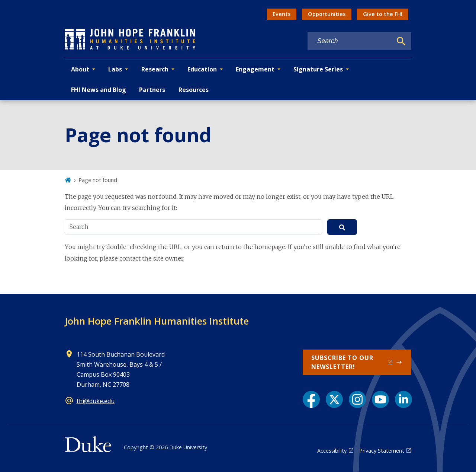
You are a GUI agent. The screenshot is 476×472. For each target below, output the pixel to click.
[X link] (334, 399)
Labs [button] (115, 69)
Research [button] (155, 69)
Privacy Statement (382, 451)
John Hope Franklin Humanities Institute (157, 321)
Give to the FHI (383, 14)
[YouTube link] (380, 399)
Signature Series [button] (318, 69)
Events (282, 14)
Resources (194, 90)
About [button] (80, 69)
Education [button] (202, 69)
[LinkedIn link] (403, 399)
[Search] (401, 41)
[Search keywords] (350, 41)
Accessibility (332, 451)
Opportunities (327, 14)
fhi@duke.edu (96, 401)
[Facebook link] (311, 399)
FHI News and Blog (99, 90)
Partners (152, 90)
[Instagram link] (357, 399)
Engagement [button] (255, 69)
